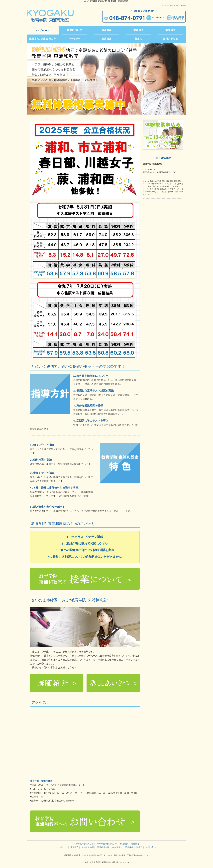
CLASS (75, 30)
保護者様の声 (103, 847)
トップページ (43, 30)
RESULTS (138, 30)
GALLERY (75, 39)
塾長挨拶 (129, 847)
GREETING (106, 39)
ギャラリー (117, 847)
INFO (138, 39)
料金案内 (124, 844)
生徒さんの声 (88, 847)
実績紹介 (135, 844)
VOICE (43, 39)
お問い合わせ (152, 847)
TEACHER (170, 30)
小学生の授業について (84, 844)
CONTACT (170, 39)
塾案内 (139, 847)
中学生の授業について (107, 844)
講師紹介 (75, 847)
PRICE (106, 30)
